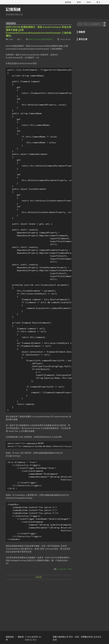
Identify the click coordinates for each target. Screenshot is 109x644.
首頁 (79, 2)
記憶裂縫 (13, 9)
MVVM (63, 569)
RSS (89, 2)
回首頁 (39, 577)
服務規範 (10, 637)
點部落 (68, 2)
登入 (98, 2)
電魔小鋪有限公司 (61, 637)
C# (57, 569)
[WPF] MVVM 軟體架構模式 (41, 39)
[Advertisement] (39, 601)
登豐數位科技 (87, 637)
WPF (70, 569)
